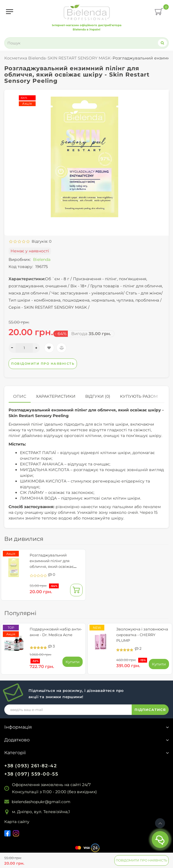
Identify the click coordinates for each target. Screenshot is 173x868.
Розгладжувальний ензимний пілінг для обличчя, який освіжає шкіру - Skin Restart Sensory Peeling (56, 566)
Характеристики (56, 396)
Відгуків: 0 (41, 241)
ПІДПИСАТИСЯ (150, 710)
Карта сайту (17, 822)
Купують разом (139, 396)
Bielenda (42, 259)
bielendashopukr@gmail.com (41, 802)
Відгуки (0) (98, 396)
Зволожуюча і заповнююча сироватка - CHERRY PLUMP (142, 635)
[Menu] (10, 12)
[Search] (162, 43)
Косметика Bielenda (25, 58)
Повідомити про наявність (142, 860)
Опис (20, 396)
